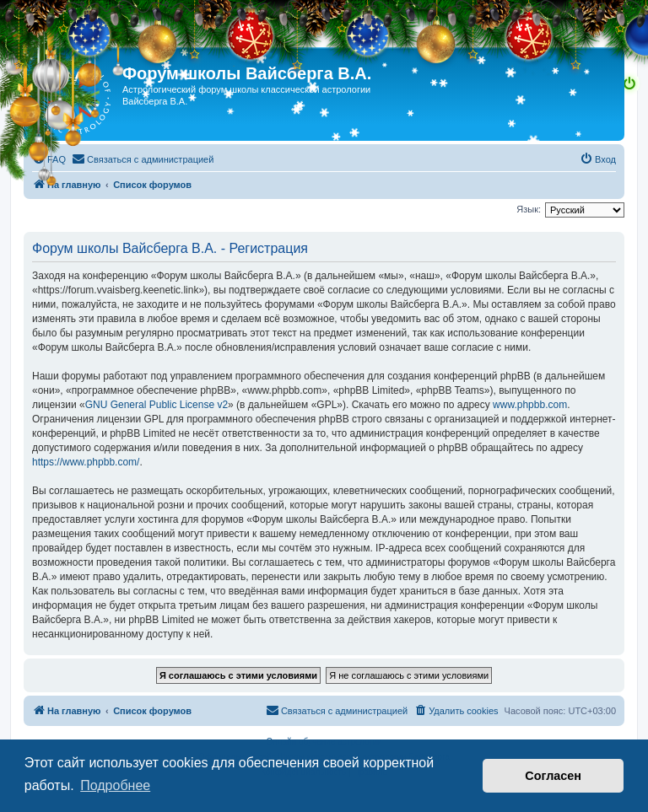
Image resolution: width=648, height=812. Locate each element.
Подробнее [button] (115, 785)
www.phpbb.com (530, 405)
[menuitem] (49, 159)
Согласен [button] (553, 776)
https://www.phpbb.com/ (86, 462)
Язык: (529, 209)
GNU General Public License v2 (157, 405)
